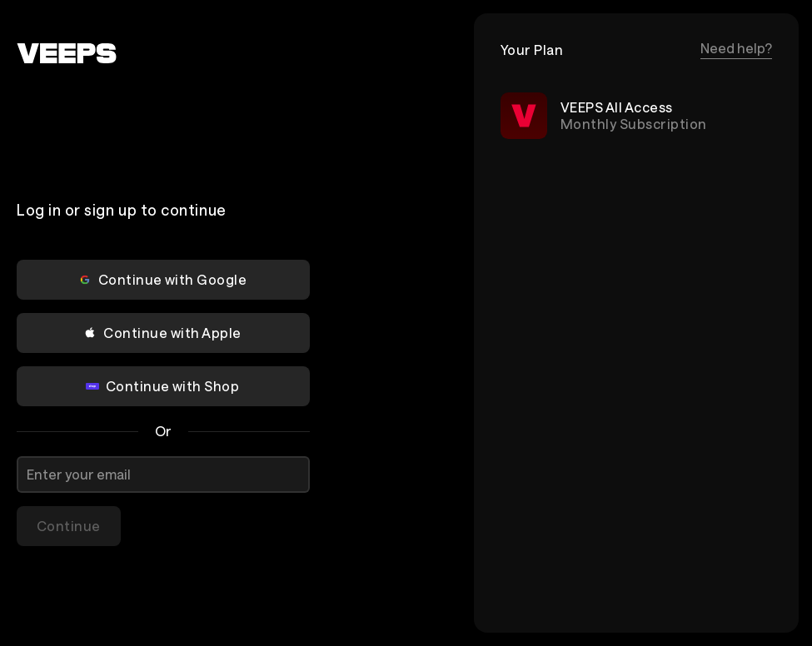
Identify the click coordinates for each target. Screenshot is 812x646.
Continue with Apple (162, 333)
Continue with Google (163, 279)
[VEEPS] (67, 53)
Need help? (736, 48)
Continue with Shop (163, 386)
